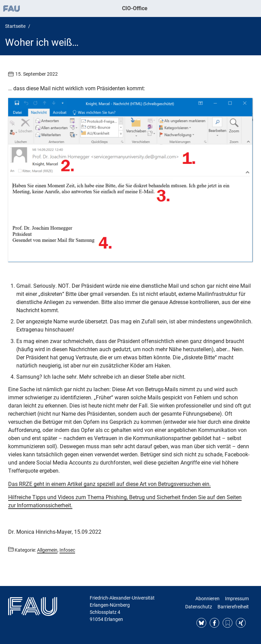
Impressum (237, 599)
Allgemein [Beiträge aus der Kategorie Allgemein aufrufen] (47, 550)
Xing (241, 623)
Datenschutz (199, 607)
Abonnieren (207, 599)
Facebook (215, 623)
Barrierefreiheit (233, 607)
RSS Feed (228, 623)
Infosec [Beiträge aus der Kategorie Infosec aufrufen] (67, 550)
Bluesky (201, 623)
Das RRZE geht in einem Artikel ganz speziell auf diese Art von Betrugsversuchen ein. (109, 484)
